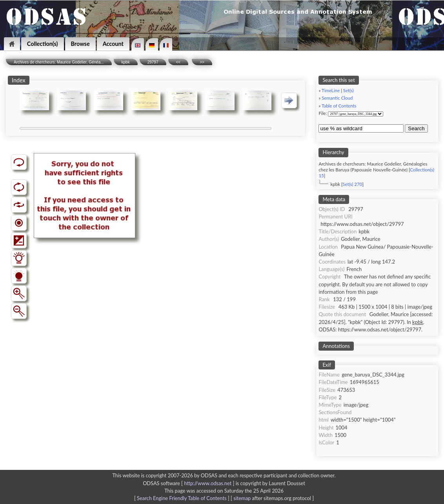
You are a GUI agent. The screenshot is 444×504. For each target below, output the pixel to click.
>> (202, 62)
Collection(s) (43, 44)
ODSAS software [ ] (189, 483)
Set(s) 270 (352, 184)
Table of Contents (339, 106)
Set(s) (348, 90)
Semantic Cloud (337, 98)
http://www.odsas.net (208, 483)
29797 (153, 62)
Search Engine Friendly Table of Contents (182, 498)
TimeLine (331, 90)
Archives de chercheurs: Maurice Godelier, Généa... (59, 62)
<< (178, 62)
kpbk (126, 62)
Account (113, 44)
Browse (80, 44)
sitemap (242, 498)
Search (416, 128)
